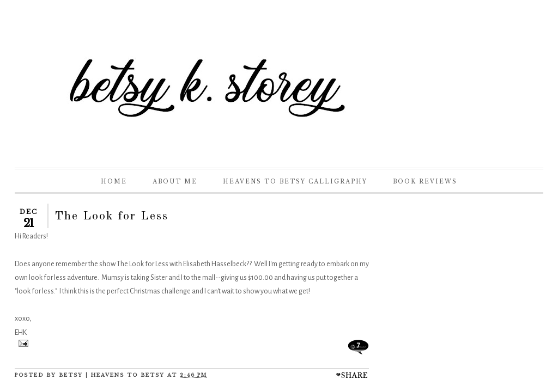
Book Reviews (425, 182)
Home (114, 182)
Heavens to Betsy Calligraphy (295, 182)
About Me (175, 182)
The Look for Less (111, 216)
